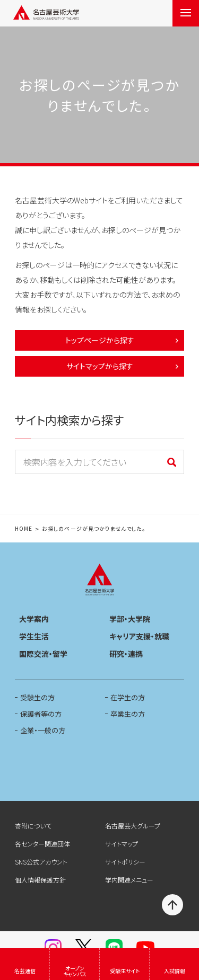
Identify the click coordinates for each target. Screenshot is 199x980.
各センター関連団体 (42, 844)
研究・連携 (126, 654)
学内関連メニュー (129, 880)
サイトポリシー (125, 862)
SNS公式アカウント (41, 862)
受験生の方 (37, 697)
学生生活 (34, 636)
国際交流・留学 (43, 654)
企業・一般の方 (43, 730)
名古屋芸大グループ (133, 826)
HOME (24, 529)
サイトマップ (122, 844)
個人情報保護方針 (40, 880)
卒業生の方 (128, 714)
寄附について (33, 826)
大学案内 (34, 619)
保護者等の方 (41, 714)
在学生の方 (128, 697)
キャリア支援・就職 (139, 636)
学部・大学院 (130, 619)
